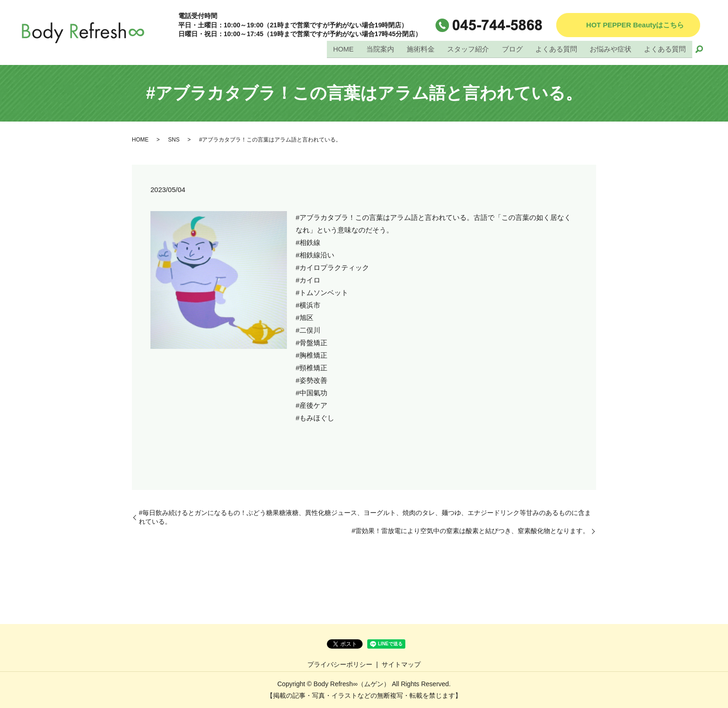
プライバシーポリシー (340, 664)
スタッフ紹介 (468, 49)
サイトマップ (401, 664)
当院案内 (381, 49)
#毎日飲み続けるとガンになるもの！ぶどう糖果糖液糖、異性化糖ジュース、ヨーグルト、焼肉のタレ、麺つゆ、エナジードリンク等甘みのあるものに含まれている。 (365, 517)
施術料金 (421, 49)
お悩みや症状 (611, 49)
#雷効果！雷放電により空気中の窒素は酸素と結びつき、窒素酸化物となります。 (470, 531)
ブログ (512, 49)
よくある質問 (556, 49)
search (699, 50)
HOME (344, 49)
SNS (174, 140)
